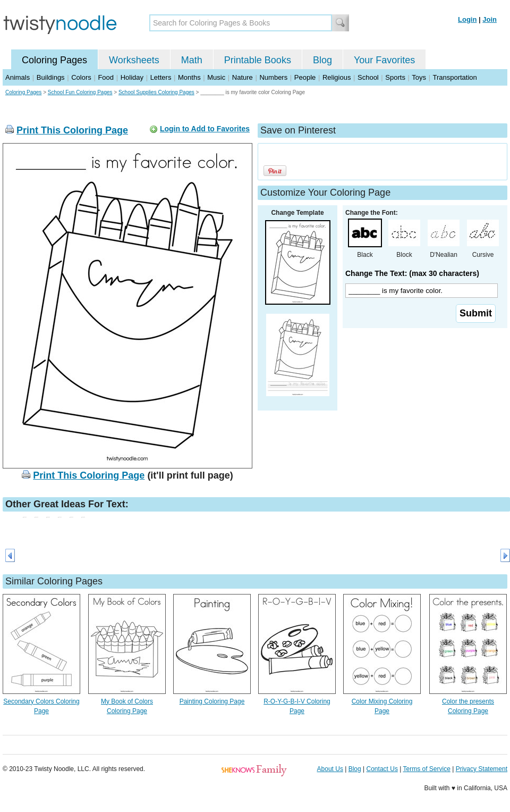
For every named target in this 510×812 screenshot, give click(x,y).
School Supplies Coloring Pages (156, 92)
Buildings (51, 77)
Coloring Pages (54, 60)
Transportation (454, 77)
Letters (161, 77)
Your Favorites (384, 60)
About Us (330, 769)
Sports (395, 77)
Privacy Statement (482, 769)
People (305, 77)
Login (467, 19)
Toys (419, 77)
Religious (337, 77)
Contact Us (382, 769)
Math (192, 60)
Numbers (273, 77)
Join (490, 19)
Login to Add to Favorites (205, 129)
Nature (243, 77)
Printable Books (258, 60)
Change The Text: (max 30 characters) (412, 273)
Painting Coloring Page (212, 701)
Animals (18, 77)
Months (189, 77)
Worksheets (134, 60)
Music (216, 77)
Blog (322, 60)
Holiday (132, 77)
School (368, 77)
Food (106, 77)
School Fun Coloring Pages (80, 92)
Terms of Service (426, 769)
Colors (81, 77)
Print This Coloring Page (72, 130)
